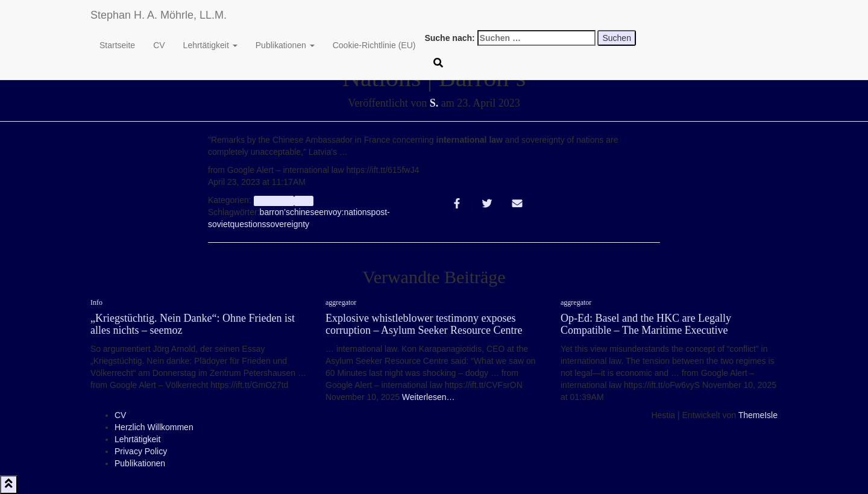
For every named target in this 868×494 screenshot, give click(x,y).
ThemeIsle (758, 415)
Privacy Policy (141, 451)
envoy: (331, 212)
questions (248, 224)
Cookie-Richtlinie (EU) (374, 45)
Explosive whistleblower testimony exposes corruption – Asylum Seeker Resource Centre (424, 324)
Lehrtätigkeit (210, 45)
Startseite (117, 45)
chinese (304, 212)
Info (303, 201)
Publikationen (285, 45)
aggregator (274, 201)
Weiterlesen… (427, 397)
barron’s (275, 212)
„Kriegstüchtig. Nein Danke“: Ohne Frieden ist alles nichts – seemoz (193, 324)
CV (159, 45)
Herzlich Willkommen (154, 427)
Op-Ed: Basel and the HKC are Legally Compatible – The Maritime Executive (646, 324)
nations (357, 212)
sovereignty (288, 224)
